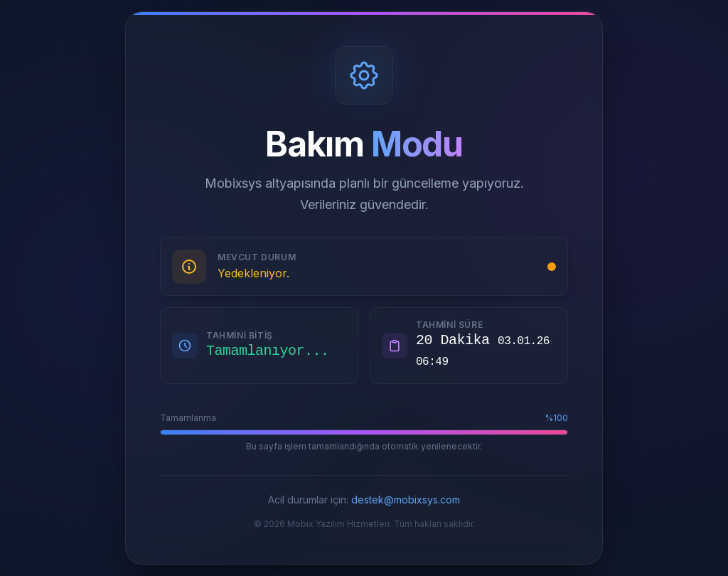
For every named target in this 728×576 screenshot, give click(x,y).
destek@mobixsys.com (406, 500)
